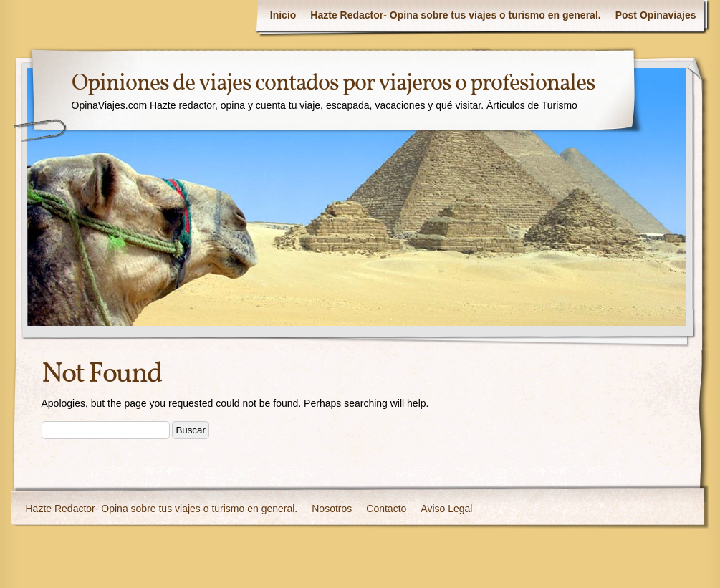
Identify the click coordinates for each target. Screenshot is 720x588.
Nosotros (332, 509)
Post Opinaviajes (656, 15)
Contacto (386, 509)
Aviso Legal (446, 509)
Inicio (283, 15)
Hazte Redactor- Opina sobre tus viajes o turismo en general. (455, 15)
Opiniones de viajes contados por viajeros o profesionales (333, 84)
